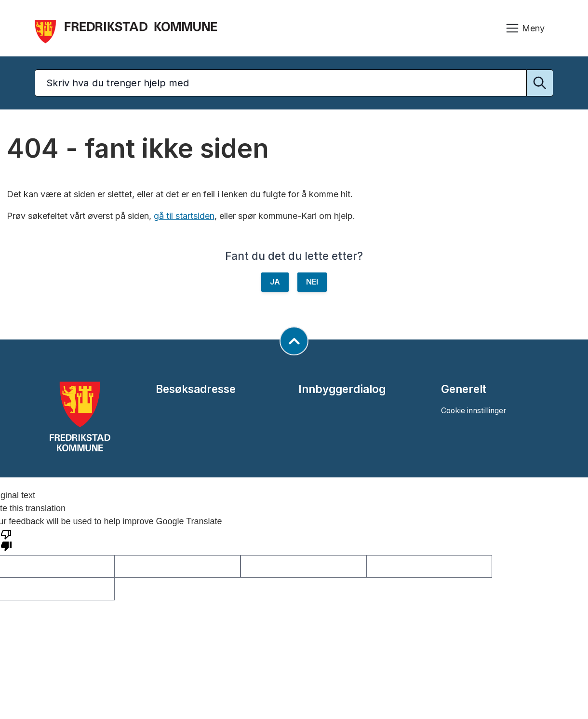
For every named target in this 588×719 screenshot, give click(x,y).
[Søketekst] (294, 83)
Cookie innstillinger (474, 411)
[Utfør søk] (540, 83)
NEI (312, 282)
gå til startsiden (184, 216)
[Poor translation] (6, 540)
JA (275, 282)
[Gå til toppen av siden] (294, 341)
